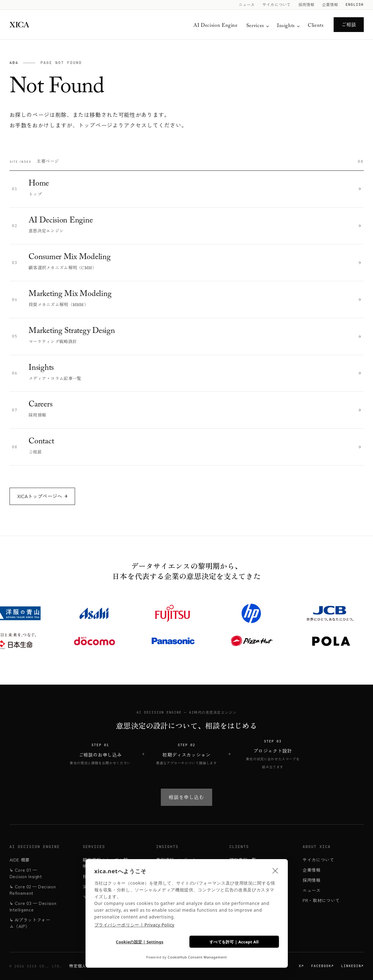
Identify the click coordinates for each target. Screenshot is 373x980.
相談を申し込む (186, 797)
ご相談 (349, 24)
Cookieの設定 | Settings (139, 942)
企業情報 (330, 5)
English (355, 5)
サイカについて (277, 5)
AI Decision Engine (216, 26)
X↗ (301, 966)
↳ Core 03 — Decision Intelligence (33, 906)
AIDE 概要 (20, 860)
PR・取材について (321, 900)
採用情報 (306, 5)
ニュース (247, 5)
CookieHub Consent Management (197, 957)
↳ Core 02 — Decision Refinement (33, 890)
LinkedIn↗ (352, 966)
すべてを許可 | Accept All (234, 941)
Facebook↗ (322, 966)
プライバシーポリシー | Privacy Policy (135, 924)
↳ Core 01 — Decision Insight (26, 873)
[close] (275, 870)
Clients (316, 26)
